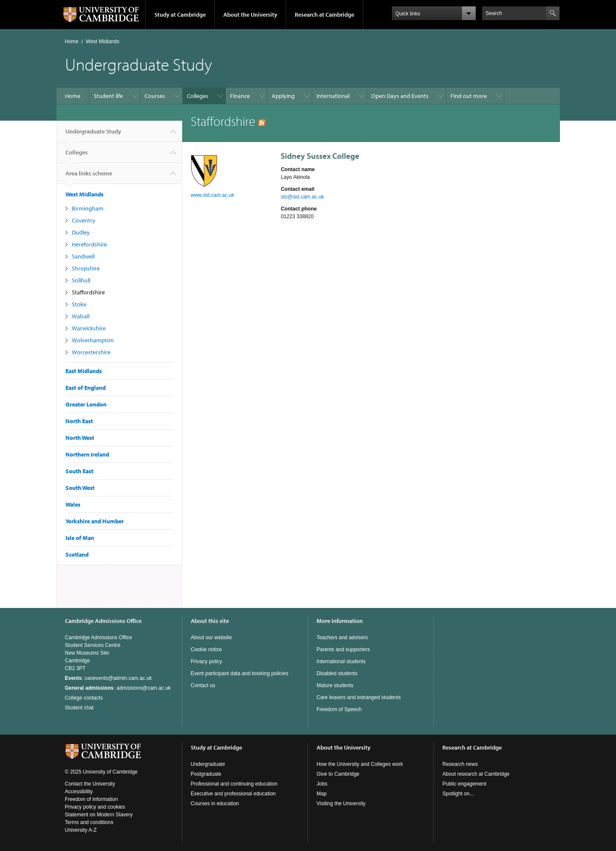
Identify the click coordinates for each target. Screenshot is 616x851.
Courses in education (215, 804)
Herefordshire (89, 244)
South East (79, 471)
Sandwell (83, 256)
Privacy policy (206, 661)
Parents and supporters (343, 649)
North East (79, 421)
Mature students (335, 685)
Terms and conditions (89, 822)
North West (80, 438)
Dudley (81, 232)
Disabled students (337, 673)
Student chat (79, 708)
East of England (86, 388)
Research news (460, 764)
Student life (108, 96)
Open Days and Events (400, 96)
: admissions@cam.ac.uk (118, 688)
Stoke (79, 304)
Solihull (81, 280)
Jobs (322, 784)
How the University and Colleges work (360, 764)
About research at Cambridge (476, 774)
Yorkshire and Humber (95, 521)
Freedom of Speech (339, 709)
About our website (211, 638)
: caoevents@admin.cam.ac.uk (109, 678)
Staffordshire (88, 292)
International (333, 96)
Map (321, 794)
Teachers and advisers (342, 638)
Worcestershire (91, 352)
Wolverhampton (93, 340)
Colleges (198, 96)
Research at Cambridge (324, 15)
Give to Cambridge (338, 774)
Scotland (77, 554)
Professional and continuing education (234, 784)
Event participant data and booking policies (240, 673)
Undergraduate (208, 764)
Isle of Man (80, 538)
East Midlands (84, 371)
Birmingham (88, 208)
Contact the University (90, 784)
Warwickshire (89, 328)
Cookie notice (206, 649)
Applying (283, 96)
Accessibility (79, 792)
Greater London (86, 404)
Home (72, 42)
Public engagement (464, 784)
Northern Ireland (87, 454)
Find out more (469, 96)
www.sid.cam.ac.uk (213, 195)
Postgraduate (206, 774)
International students (341, 661)
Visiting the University (341, 804)
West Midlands (103, 42)
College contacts (84, 698)
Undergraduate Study (93, 135)
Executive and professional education (233, 794)
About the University (250, 15)
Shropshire (86, 268)
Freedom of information (92, 799)
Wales (73, 504)
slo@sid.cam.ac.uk (302, 197)
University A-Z (81, 830)
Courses (155, 96)
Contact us (203, 685)
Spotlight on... (458, 794)
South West (80, 488)
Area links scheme (89, 177)
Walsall (81, 316)
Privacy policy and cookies (95, 807)
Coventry (84, 220)
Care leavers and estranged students (359, 697)
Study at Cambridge (180, 15)
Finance (240, 96)
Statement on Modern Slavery (99, 815)
